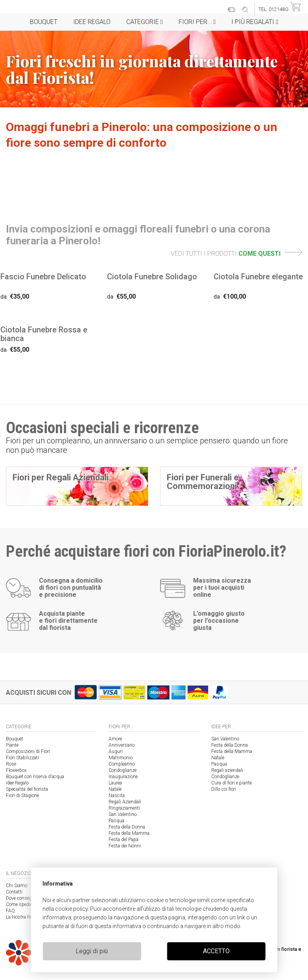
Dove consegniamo (25, 898)
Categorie (145, 22)
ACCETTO (216, 951)
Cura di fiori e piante (231, 783)
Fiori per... (197, 22)
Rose (11, 764)
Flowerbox (16, 770)
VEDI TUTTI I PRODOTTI (236, 254)
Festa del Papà (124, 840)
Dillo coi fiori (224, 789)
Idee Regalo (92, 22)
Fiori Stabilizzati (22, 758)
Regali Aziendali (125, 802)
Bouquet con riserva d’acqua (35, 777)
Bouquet (44, 22)
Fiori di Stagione (22, 795)
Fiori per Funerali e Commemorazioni (203, 482)
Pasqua (116, 821)
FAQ (10, 911)
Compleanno (122, 764)
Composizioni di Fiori (28, 751)
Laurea (115, 783)
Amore (115, 739)
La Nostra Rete (21, 917)
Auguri (116, 751)
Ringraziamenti (124, 808)
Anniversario (122, 745)
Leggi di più (92, 951)
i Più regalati (255, 22)
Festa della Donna (127, 827)
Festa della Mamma (129, 833)
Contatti (14, 892)
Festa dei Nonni (125, 846)
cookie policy (71, 909)
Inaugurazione (123, 777)
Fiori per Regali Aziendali (61, 477)
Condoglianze (123, 770)
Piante (12, 745)
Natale (115, 789)
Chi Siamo (17, 886)
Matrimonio (121, 758)
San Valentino (123, 814)
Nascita (117, 795)
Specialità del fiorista (27, 789)
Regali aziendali (227, 770)
